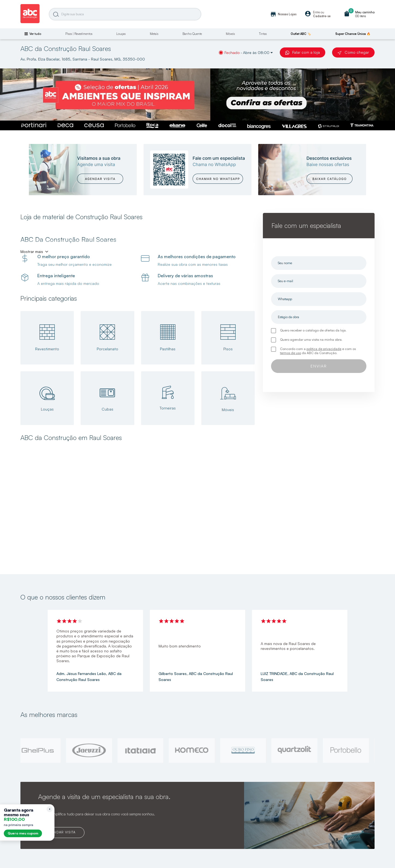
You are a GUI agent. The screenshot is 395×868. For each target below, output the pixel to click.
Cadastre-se (322, 16)
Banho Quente (192, 34)
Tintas (263, 34)
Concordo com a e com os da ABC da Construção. (318, 351)
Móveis (230, 34)
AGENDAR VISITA (61, 832)
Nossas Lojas (283, 14)
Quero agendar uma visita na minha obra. (311, 340)
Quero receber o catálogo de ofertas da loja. (313, 330)
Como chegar (353, 52)
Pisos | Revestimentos (79, 34)
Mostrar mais (32, 251)
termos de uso (291, 353)
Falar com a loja (303, 52)
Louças (121, 34)
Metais (154, 34)
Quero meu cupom (23, 833)
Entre (316, 12)
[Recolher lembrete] (50, 809)
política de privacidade (324, 349)
